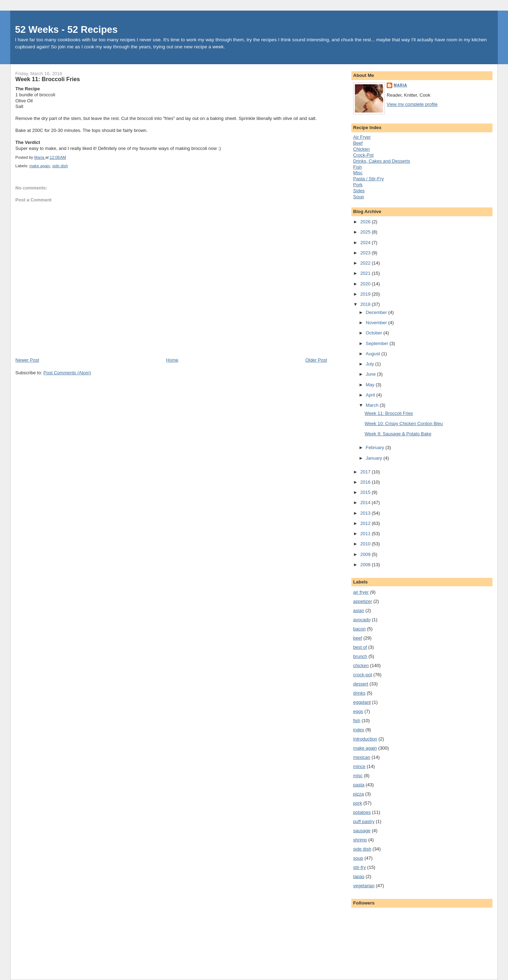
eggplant (362, 702)
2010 (366, 544)
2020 (366, 284)
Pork (358, 185)
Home (172, 360)
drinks (359, 693)
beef (358, 638)
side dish (60, 166)
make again (40, 166)
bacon (359, 629)
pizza (358, 794)
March (373, 405)
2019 (366, 294)
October (375, 333)
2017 (366, 472)
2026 (366, 222)
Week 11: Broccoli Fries (389, 413)
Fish (358, 167)
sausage (362, 831)
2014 (366, 503)
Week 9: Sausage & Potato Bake (398, 434)
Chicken (361, 149)
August (374, 354)
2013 (366, 513)
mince (359, 766)
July (371, 364)
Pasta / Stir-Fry (368, 179)
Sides (359, 191)
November (377, 323)
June (371, 374)
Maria (400, 85)
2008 (366, 565)
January (375, 458)
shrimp (360, 840)
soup (358, 858)
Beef (358, 143)
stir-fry (359, 867)
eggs (358, 711)
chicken (361, 666)
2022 (366, 263)
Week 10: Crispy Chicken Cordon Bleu (404, 424)
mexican (362, 757)
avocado (362, 620)
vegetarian (364, 886)
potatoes (362, 812)
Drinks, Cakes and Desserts (382, 161)
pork (358, 803)
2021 (366, 273)
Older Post (316, 360)
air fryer (361, 592)
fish (357, 721)
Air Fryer (362, 137)
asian (359, 610)
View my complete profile (412, 104)
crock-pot (362, 675)
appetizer (362, 601)
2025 (366, 232)
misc (358, 776)
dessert (361, 684)
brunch (360, 656)
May (371, 385)
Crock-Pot (363, 155)
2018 (366, 304)
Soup (358, 197)
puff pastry (364, 821)
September (378, 343)
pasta (359, 785)
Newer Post (27, 360)
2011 (366, 534)
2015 (366, 492)
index (359, 730)
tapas (359, 876)
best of (360, 647)
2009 (366, 554)
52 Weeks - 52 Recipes (66, 29)
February (376, 447)
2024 (366, 243)
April (371, 395)
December (377, 312)
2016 (366, 482)
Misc (358, 173)
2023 (366, 253)
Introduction (365, 739)
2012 (366, 523)
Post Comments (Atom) (67, 373)
